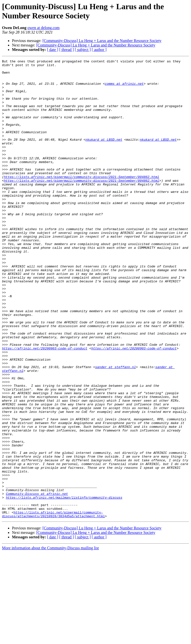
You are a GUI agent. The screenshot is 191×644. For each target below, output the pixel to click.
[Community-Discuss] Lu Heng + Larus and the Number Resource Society (102, 41)
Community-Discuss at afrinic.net (37, 581)
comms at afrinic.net (124, 89)
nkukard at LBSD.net (104, 156)
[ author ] (99, 50)
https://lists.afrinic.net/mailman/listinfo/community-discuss (64, 585)
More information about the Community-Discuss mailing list (50, 640)
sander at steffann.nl (115, 429)
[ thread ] (67, 50)
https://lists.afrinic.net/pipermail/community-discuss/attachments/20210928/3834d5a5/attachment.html (53, 605)
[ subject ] (83, 50)
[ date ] (53, 50)
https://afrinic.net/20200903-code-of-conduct (45, 406)
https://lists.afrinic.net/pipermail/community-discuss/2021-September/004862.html (82, 201)
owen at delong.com (43, 28)
